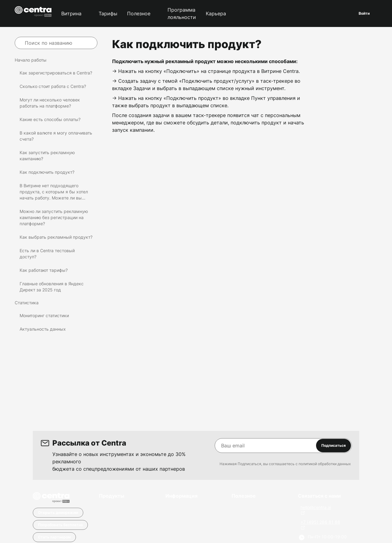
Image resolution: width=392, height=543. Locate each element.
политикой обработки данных (325, 464)
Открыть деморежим (58, 513)
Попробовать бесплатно (60, 525)
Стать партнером (54, 537)
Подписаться (334, 445)
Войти (364, 13)
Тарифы (108, 13)
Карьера (216, 13)
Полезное (139, 13)
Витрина (71, 13)
